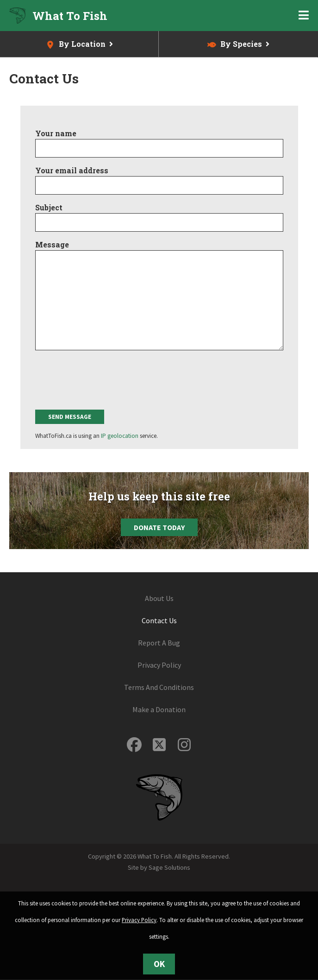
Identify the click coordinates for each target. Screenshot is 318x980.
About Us (159, 598)
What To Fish (70, 16)
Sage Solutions (169, 867)
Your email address (72, 170)
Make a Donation (159, 709)
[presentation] (106, 379)
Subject (49, 207)
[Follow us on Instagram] (184, 745)
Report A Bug (159, 643)
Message (52, 244)
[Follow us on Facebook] (134, 745)
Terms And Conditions (159, 687)
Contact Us (159, 620)
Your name (56, 133)
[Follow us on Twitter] (159, 745)
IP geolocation (120, 436)
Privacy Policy (159, 665)
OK (159, 964)
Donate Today (159, 527)
